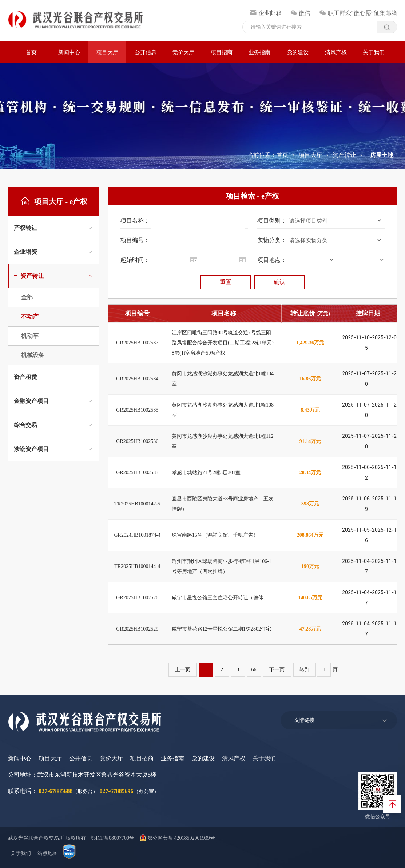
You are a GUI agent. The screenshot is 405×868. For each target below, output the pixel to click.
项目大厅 (107, 52)
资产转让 (344, 155)
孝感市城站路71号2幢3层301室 (206, 473)
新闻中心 (69, 52)
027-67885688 (55, 791)
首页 (31, 52)
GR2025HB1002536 (137, 441)
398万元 (310, 504)
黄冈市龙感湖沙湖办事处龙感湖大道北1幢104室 (223, 379)
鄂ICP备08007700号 (112, 838)
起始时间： (135, 260)
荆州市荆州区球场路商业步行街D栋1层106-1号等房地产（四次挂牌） (222, 566)
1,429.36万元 (310, 343)
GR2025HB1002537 (137, 343)
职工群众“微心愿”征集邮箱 (358, 13)
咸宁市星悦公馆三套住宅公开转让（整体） (220, 598)
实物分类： (272, 240)
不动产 (30, 317)
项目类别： (272, 221)
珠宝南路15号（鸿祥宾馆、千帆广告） (215, 535)
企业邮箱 (265, 13)
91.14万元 (310, 441)
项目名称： (135, 221)
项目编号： (135, 240)
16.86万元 (310, 379)
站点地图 (48, 853)
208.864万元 (310, 535)
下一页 (277, 670)
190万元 (310, 566)
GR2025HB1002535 (137, 410)
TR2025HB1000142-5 (137, 504)
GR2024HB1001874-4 (137, 535)
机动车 (30, 336)
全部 (27, 297)
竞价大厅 (183, 52)
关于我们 (374, 52)
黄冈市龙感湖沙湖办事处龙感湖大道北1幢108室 (223, 410)
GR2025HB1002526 (137, 598)
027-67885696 (117, 791)
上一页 (183, 670)
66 (254, 670)
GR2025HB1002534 (137, 379)
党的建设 (298, 52)
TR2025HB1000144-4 (137, 566)
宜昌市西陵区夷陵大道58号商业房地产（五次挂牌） (223, 504)
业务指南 (259, 52)
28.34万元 (310, 473)
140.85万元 (310, 598)
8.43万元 (310, 410)
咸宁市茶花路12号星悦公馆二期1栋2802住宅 (221, 629)
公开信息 (146, 52)
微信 (300, 13)
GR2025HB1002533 (137, 473)
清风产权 (336, 52)
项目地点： (272, 260)
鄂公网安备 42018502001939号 (177, 838)
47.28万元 (310, 629)
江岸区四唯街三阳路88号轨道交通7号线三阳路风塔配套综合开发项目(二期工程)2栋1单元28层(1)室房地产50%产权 (223, 343)
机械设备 (33, 355)
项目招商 (222, 52)
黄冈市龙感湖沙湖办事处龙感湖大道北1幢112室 (223, 441)
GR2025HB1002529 (137, 629)
